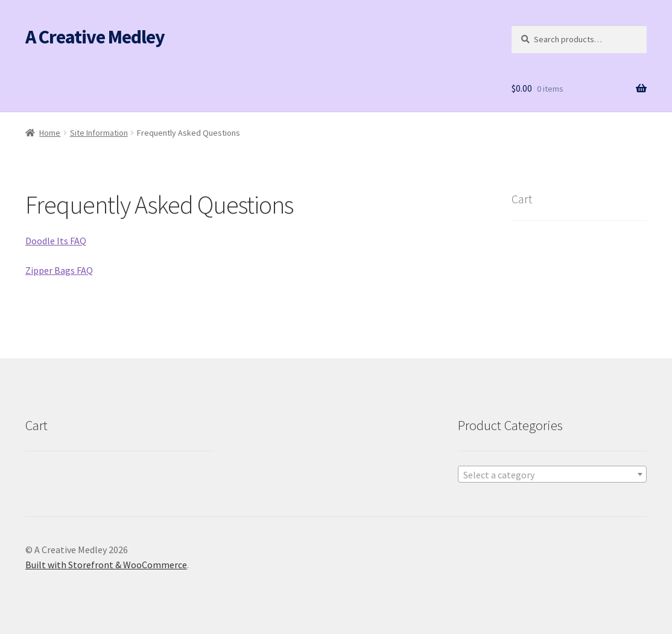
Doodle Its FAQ (56, 241)
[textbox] (553, 475)
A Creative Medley (95, 37)
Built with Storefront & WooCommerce (106, 565)
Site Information (99, 133)
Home (50, 133)
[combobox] (553, 474)
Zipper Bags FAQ (59, 270)
